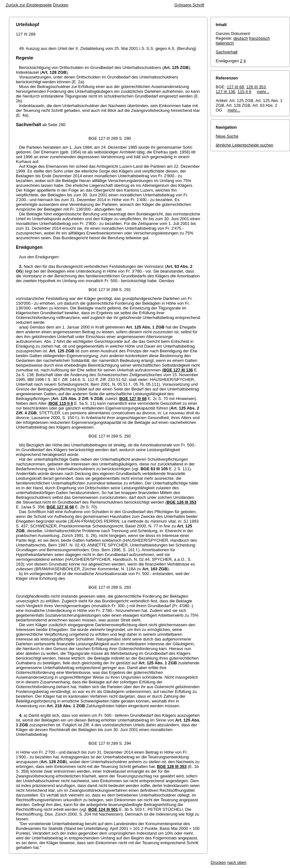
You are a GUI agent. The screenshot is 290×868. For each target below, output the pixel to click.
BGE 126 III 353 (182, 502)
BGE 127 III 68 (133, 399)
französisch (260, 38)
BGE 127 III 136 (178, 370)
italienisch (225, 43)
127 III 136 (225, 92)
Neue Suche (227, 136)
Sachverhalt (227, 52)
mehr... (263, 92)
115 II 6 (244, 92)
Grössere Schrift (189, 5)
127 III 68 (235, 87)
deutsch (241, 38)
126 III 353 (256, 87)
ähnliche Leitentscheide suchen (244, 145)
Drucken (61, 5)
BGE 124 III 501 (103, 809)
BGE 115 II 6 (61, 403)
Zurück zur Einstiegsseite (29, 5)
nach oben (237, 862)
